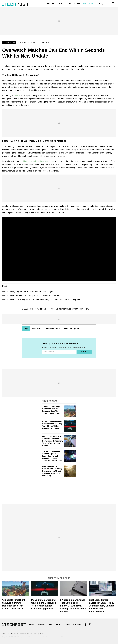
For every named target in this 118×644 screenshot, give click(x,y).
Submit (84, 352)
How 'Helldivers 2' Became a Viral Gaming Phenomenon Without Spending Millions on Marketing (52, 471)
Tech (60, 4)
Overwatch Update (71, 329)
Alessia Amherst (9, 42)
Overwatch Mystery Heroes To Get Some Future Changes (28, 292)
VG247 (17, 95)
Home (32, 625)
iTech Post (33, 309)
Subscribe (88, 4)
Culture (77, 625)
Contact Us (14, 634)
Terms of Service (26, 634)
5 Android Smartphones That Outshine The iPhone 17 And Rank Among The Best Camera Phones (73, 606)
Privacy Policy (39, 634)
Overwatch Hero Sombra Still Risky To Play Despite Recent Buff (31, 296)
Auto (68, 4)
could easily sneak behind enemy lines (37, 161)
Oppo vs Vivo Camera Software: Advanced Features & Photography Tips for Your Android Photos (53, 441)
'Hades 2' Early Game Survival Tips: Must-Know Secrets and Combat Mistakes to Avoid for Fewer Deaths (52, 456)
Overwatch (37, 329)
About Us (5, 634)
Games (77, 4)
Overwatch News (52, 329)
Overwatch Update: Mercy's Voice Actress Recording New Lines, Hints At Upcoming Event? (43, 300)
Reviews (50, 4)
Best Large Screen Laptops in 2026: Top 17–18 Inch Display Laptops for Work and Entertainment (102, 606)
